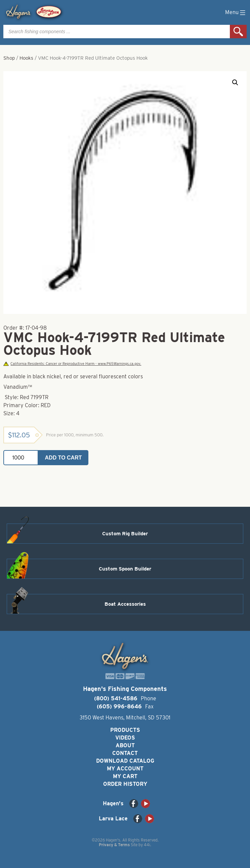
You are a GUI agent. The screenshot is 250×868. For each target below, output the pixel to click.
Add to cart (64, 458)
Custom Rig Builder (125, 534)
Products (125, 730)
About (125, 745)
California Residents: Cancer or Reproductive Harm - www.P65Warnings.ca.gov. (72, 364)
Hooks (26, 58)
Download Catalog (125, 761)
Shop (9, 58)
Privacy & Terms (114, 845)
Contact (125, 753)
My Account (125, 769)
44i (147, 845)
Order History (125, 784)
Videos (125, 738)
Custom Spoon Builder (125, 569)
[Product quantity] (21, 458)
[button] (235, 83)
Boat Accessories (125, 604)
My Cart (125, 776)
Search (238, 32)
